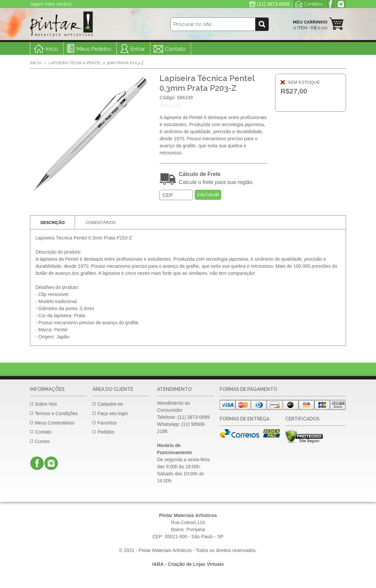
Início (36, 63)
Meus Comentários (54, 423)
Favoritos (107, 423)
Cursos (42, 441)
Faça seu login (112, 413)
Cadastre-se (110, 404)
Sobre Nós (46, 404)
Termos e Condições (56, 413)
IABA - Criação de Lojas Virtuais (188, 564)
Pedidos (106, 432)
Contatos (313, 4)
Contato (175, 49)
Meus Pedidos (94, 49)
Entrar (138, 49)
